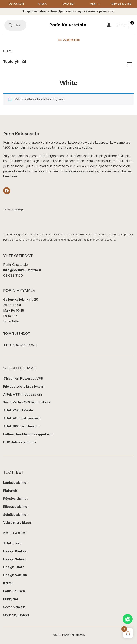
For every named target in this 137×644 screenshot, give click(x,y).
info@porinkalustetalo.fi (22, 270)
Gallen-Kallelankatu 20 (21, 299)
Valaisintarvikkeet (17, 523)
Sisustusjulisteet (16, 615)
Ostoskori (16, 4)
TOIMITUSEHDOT (16, 334)
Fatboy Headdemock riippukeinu (28, 434)
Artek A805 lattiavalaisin (22, 418)
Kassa (42, 4)
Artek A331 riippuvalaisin (23, 394)
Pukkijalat (11, 599)
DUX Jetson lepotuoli (20, 442)
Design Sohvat (14, 559)
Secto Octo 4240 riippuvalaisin (27, 402)
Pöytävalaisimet (15, 499)
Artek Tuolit (12, 543)
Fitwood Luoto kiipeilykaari (24, 386)
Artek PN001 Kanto (18, 410)
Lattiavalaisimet (15, 483)
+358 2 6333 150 (121, 4)
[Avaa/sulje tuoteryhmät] (130, 64)
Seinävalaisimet (15, 515)
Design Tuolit (13, 567)
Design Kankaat (15, 551)
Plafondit (10, 491)
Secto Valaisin (14, 607)
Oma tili (68, 4)
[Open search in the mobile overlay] (15, 25)
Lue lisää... (11, 176)
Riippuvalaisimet (16, 507)
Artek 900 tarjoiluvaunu (22, 426)
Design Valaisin (15, 575)
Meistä (95, 4)
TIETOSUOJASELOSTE (20, 345)
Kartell (8, 583)
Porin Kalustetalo (68, 25)
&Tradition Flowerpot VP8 (23, 378)
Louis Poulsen (14, 591)
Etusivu (8, 51)
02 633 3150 (13, 275)
